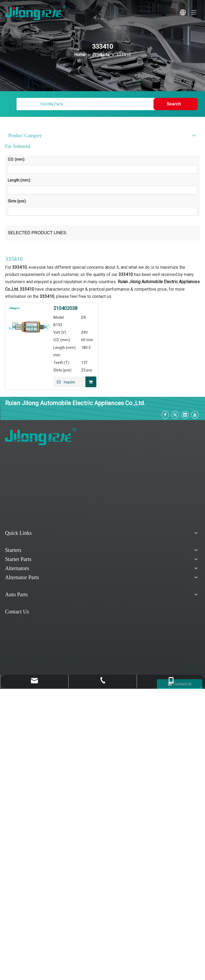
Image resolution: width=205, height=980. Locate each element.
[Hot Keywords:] (176, 104)
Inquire (64, 382)
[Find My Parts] (86, 104)
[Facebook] (165, 415)
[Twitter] (175, 415)
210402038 (65, 308)
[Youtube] (195, 415)
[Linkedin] (185, 415)
